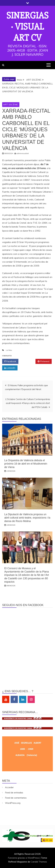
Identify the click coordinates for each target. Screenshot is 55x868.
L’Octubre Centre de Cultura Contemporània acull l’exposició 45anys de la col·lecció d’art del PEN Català (28, 403)
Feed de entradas (14, 793)
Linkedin (23, 699)
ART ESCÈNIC (11, 105)
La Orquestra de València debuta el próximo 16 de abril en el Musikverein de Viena (26, 464)
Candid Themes (39, 862)
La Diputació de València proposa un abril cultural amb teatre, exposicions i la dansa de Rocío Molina (27, 518)
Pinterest (44, 361)
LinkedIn (10, 368)
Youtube (6, 699)
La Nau (9, 350)
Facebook (10, 361)
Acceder (9, 787)
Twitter (27, 361)
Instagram (31, 699)
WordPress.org (13, 803)
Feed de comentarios (16, 798)
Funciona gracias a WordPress (24, 858)
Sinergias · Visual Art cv (27, 27)
